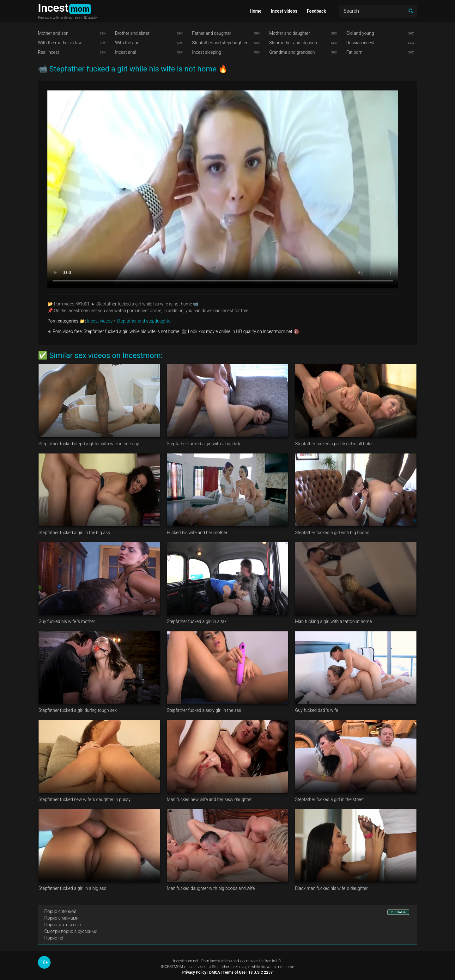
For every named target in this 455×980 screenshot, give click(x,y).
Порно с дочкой (60, 911)
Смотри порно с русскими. (71, 931)
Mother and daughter (290, 33)
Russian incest (360, 43)
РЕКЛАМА (398, 912)
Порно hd (54, 938)
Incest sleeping (207, 52)
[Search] (378, 11)
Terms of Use (234, 972)
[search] (411, 11)
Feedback (316, 11)
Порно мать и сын (63, 925)
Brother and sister (132, 33)
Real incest (49, 52)
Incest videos (284, 11)
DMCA (215, 972)
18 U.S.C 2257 (261, 972)
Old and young (360, 33)
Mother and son (53, 33)
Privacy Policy (194, 972)
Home (255, 11)
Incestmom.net (186, 961)
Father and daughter (212, 33)
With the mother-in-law (60, 43)
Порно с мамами (61, 918)
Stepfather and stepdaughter (220, 43)
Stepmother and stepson (293, 43)
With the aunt (128, 43)
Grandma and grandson (292, 52)
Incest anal (126, 52)
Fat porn (354, 52)
